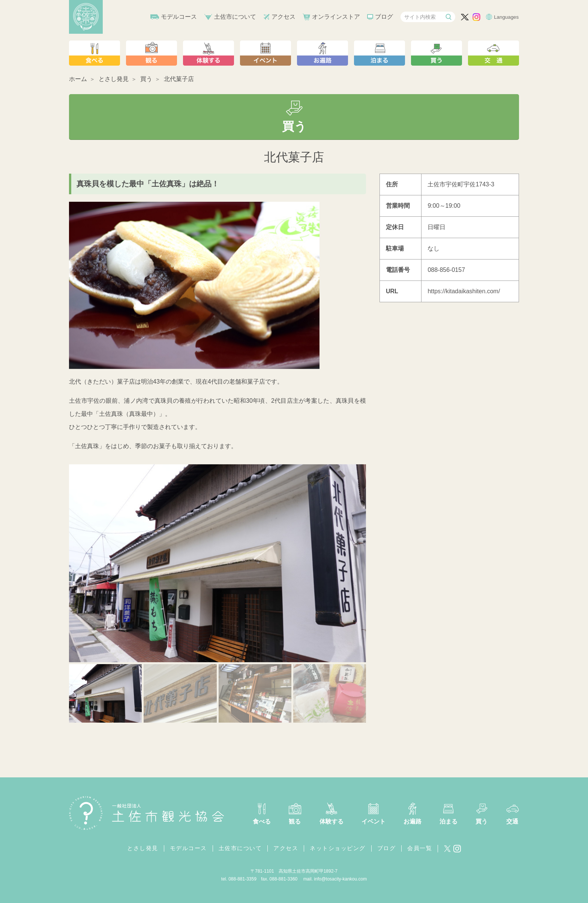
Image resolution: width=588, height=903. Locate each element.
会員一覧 (420, 848)
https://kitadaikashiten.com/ (464, 291)
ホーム (78, 79)
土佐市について (235, 17)
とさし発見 (114, 79)
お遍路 (412, 821)
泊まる (448, 821)
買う (146, 79)
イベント (373, 821)
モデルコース (179, 17)
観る (295, 821)
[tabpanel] (217, 563)
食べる (262, 821)
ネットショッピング (338, 848)
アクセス (283, 17)
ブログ (384, 17)
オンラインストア (336, 17)
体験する (331, 821)
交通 (512, 821)
